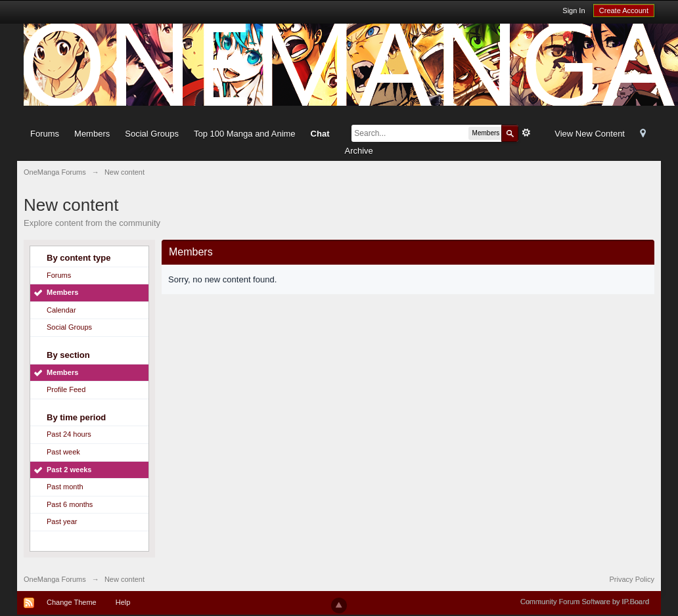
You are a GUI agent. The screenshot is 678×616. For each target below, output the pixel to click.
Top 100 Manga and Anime (245, 134)
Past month (65, 487)
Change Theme (72, 602)
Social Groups (152, 134)
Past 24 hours (69, 434)
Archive (358, 151)
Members (92, 134)
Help (123, 602)
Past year (62, 521)
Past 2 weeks (69, 470)
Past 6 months (70, 504)
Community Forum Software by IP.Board (585, 602)
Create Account (624, 11)
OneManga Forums (55, 579)
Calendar (61, 310)
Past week (63, 452)
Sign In (574, 11)
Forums (45, 134)
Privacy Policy (632, 579)
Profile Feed (66, 389)
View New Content (590, 134)
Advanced (526, 133)
